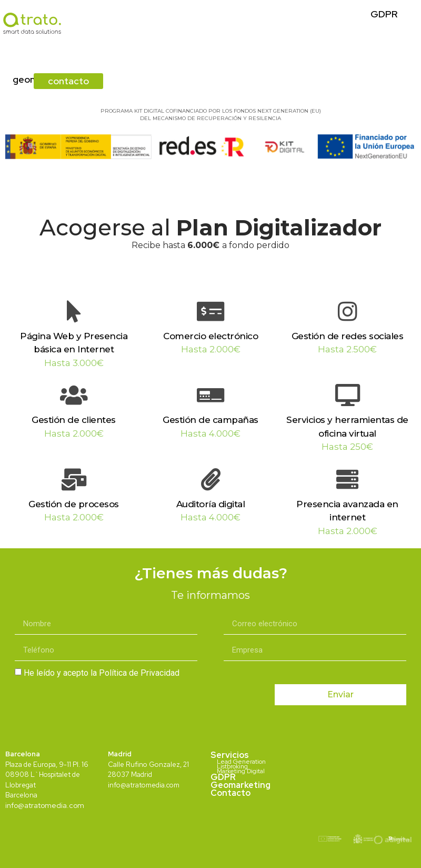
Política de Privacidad (139, 673)
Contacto (230, 793)
